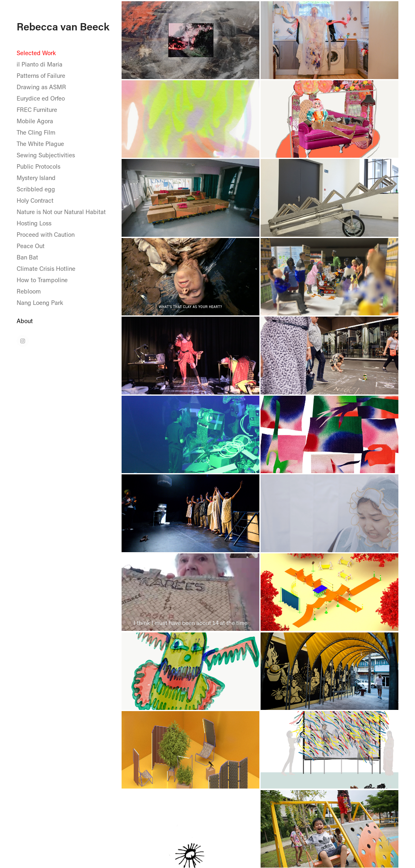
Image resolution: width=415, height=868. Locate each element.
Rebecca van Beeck (63, 26)
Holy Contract (35, 200)
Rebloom (29, 291)
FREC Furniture (37, 109)
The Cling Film (36, 132)
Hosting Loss (34, 223)
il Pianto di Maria (40, 64)
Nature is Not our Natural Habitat (61, 212)
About (25, 321)
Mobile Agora (35, 121)
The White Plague (40, 144)
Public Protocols (39, 166)
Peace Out (31, 246)
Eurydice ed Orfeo (41, 98)
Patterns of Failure (41, 75)
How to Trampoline (42, 280)
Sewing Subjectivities (46, 155)
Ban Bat (27, 257)
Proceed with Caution (46, 234)
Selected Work (36, 53)
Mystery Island (36, 178)
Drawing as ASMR (41, 87)
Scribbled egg (36, 189)
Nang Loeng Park (40, 302)
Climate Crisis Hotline (46, 268)
